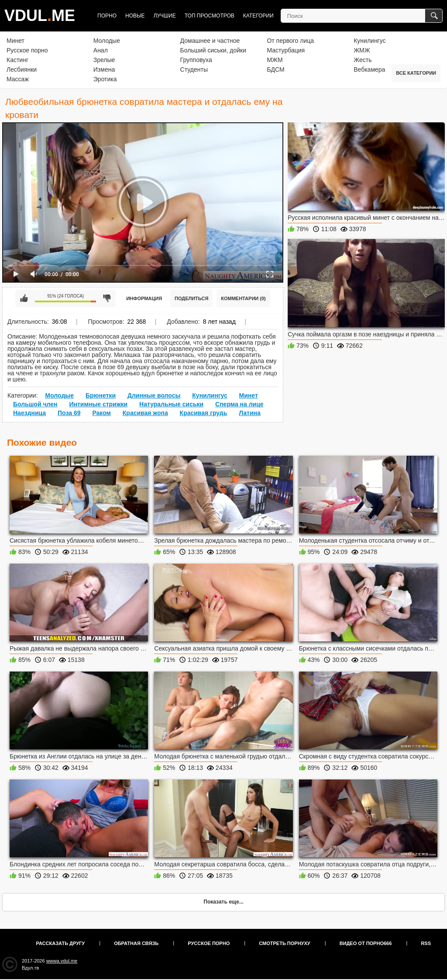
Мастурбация (286, 50)
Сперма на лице (239, 404)
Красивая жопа (145, 413)
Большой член (35, 404)
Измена (104, 69)
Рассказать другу (61, 943)
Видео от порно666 (366, 943)
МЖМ (275, 60)
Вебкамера (369, 69)
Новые (135, 16)
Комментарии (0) (243, 298)
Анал (101, 50)
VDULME (40, 16)
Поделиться (191, 298)
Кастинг (17, 60)
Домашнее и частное (210, 41)
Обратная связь (136, 943)
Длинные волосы (154, 395)
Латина (250, 413)
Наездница (29, 413)
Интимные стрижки (98, 404)
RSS (426, 943)
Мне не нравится (107, 298)
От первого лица (290, 41)
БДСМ (275, 69)
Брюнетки (101, 395)
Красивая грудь (204, 413)
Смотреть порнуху (284, 943)
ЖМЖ (362, 50)
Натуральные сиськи (171, 404)
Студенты (194, 69)
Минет (15, 41)
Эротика (105, 79)
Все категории (416, 73)
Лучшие (165, 16)
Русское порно (27, 50)
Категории (258, 16)
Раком (101, 413)
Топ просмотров (210, 16)
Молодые (107, 41)
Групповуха (196, 60)
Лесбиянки (22, 69)
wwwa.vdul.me (62, 961)
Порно (107, 16)
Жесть (363, 60)
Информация (144, 298)
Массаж (18, 79)
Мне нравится (24, 298)
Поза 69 (69, 413)
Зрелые (104, 60)
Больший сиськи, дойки (213, 50)
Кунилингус (370, 41)
